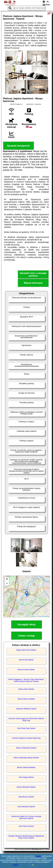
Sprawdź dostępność (18, 146)
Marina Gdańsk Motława (26, 767)
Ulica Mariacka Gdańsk (26, 807)
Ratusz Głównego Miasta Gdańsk (26, 758)
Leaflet (33, 616)
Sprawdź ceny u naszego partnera (33, 274)
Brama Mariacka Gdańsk (26, 787)
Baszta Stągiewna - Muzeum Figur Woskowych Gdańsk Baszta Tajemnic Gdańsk (26, 680)
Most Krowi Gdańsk (26, 660)
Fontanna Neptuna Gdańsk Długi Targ (26, 738)
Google (38, 856)
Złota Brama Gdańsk (26, 797)
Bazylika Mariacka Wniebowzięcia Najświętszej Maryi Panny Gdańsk (26, 837)
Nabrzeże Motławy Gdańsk (26, 709)
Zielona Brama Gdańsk (26, 699)
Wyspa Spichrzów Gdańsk (26, 650)
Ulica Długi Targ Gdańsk (26, 728)
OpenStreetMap (44, 616)
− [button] (7, 584)
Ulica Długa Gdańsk (26, 777)
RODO (16, 865)
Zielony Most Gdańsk (26, 689)
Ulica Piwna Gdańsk (26, 826)
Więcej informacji (33, 283)
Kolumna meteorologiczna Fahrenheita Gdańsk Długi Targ (26, 720)
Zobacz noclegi (27, 636)
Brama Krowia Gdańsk (26, 670)
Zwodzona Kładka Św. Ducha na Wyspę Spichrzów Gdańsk (26, 817)
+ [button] (7, 579)
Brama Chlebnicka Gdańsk (26, 748)
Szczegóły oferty (26, 625)
